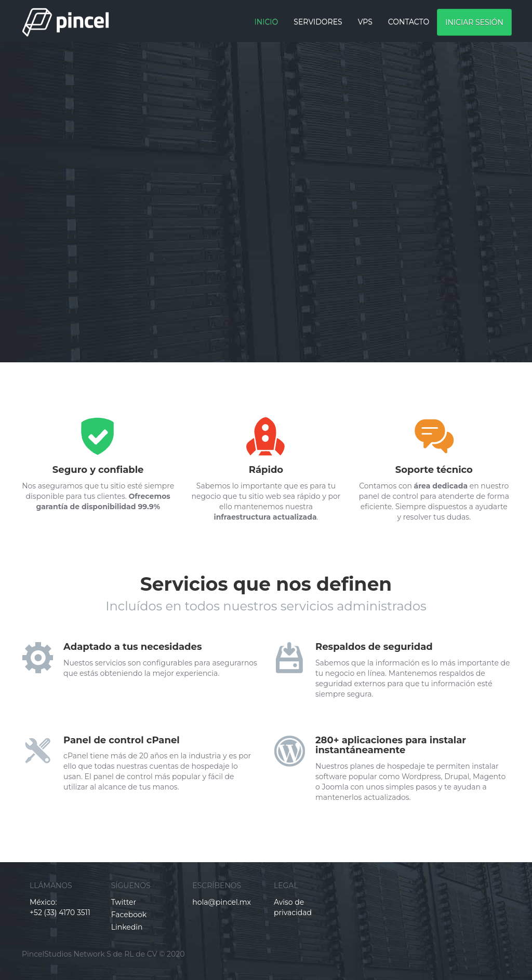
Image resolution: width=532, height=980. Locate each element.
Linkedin (127, 927)
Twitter (124, 902)
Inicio (267, 22)
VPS (365, 22)
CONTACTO (409, 22)
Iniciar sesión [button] (474, 22)
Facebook (129, 915)
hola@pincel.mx (222, 902)
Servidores (318, 22)
